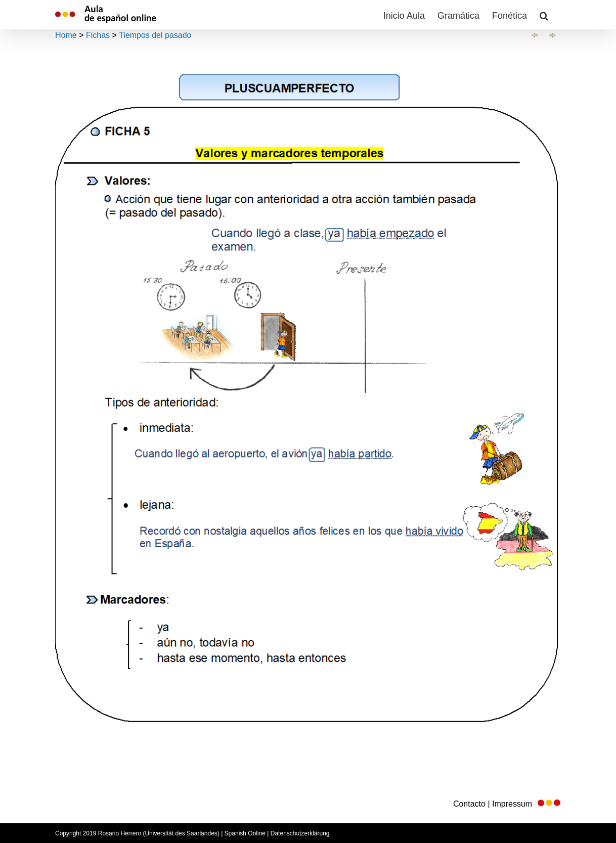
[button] (544, 15)
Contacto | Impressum (507, 804)
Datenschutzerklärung (300, 833)
